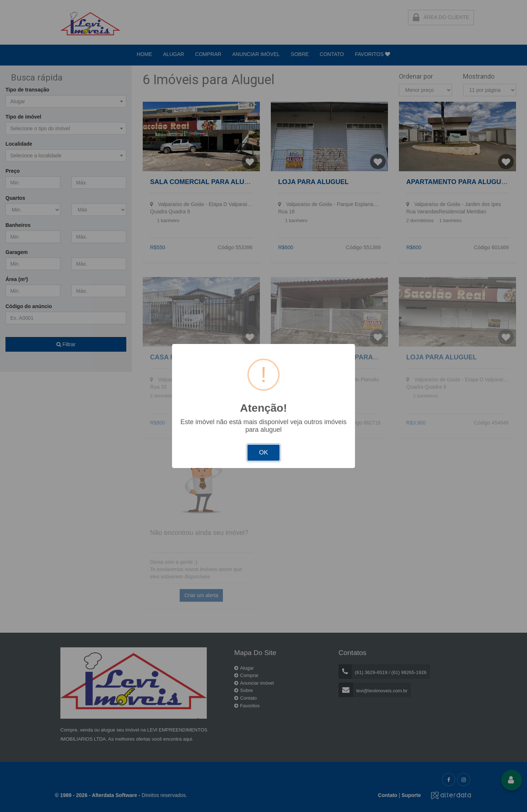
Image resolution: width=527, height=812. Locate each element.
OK (264, 452)
